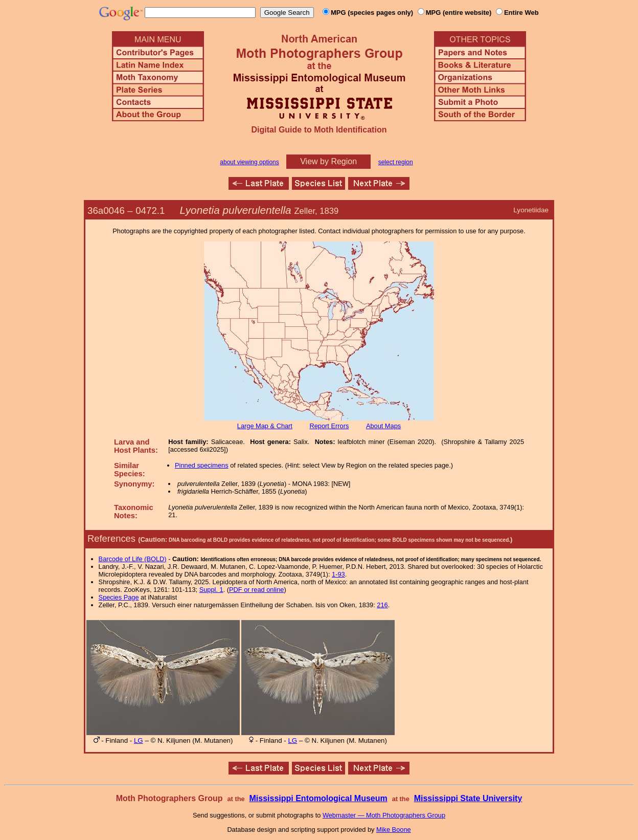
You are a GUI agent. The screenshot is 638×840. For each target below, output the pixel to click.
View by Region (328, 161)
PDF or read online (256, 590)
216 (382, 605)
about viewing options (249, 162)
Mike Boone (394, 830)
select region (396, 162)
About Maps (383, 426)
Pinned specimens (202, 465)
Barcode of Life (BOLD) (133, 559)
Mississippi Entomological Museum (318, 798)
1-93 (338, 574)
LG (139, 740)
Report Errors (329, 426)
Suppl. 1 (211, 590)
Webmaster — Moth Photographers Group (384, 815)
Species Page (119, 597)
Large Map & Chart (265, 426)
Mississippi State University (468, 798)
